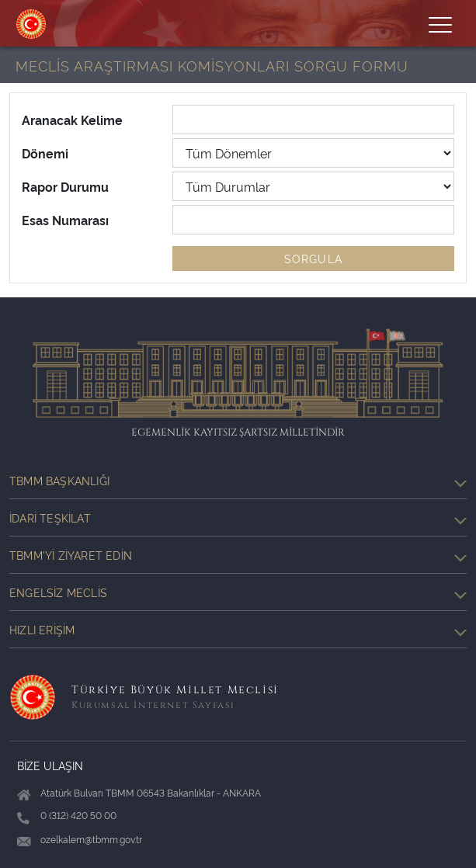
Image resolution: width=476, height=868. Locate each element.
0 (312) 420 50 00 (78, 815)
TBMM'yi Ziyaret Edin (238, 555)
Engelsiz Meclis (238, 592)
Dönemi (45, 153)
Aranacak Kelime (72, 120)
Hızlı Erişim (238, 630)
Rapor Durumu (65, 186)
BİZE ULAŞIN (50, 765)
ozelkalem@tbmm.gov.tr (91, 839)
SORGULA (313, 258)
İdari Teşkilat (238, 518)
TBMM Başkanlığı (238, 481)
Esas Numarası (65, 220)
